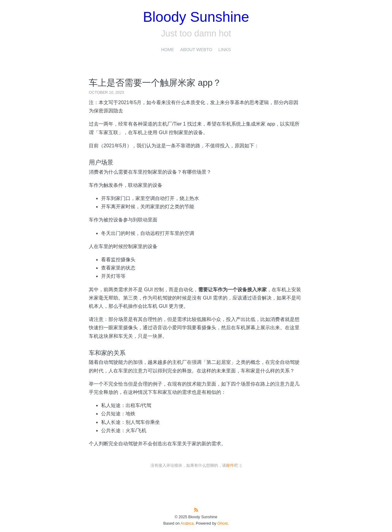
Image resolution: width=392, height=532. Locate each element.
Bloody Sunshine (196, 17)
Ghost (222, 523)
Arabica (187, 523)
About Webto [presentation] (196, 50)
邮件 (230, 466)
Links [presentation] (225, 50)
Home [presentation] (168, 50)
